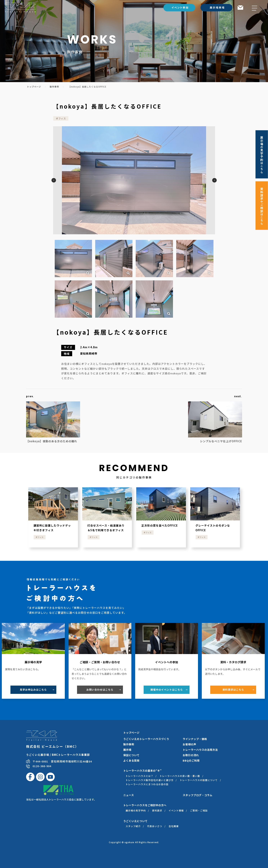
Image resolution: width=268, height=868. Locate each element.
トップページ (34, 87)
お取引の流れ (191, 755)
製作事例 (54, 87)
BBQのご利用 (191, 760)
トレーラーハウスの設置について (199, 780)
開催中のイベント (167, 690)
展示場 (127, 750)
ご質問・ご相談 (199, 810)
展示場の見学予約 (136, 810)
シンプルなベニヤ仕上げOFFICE (220, 441)
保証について (131, 755)
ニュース (129, 795)
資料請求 (233, 690)
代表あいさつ (155, 826)
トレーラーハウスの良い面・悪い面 (180, 776)
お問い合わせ (100, 690)
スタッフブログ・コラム (198, 795)
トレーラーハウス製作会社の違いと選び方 (150, 780)
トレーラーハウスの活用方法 (200, 750)
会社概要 (174, 826)
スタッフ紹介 (133, 826)
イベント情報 (176, 810)
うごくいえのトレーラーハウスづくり (146, 739)
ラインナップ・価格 (195, 739)
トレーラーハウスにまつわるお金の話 (147, 784)
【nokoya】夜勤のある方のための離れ (52, 441)
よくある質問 (131, 760)
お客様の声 (189, 744)
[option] (134, 180)
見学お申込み (33, 690)
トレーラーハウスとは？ (139, 776)
